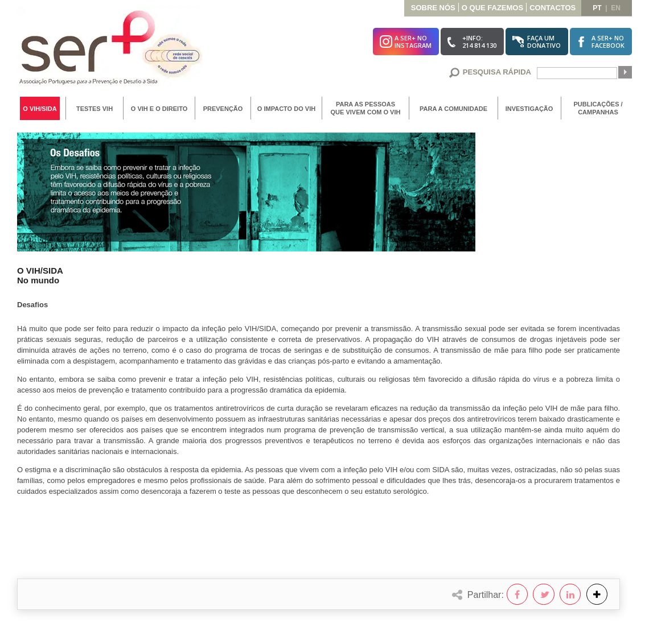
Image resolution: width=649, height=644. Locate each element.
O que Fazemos (492, 8)
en (616, 8)
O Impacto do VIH (286, 109)
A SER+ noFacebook (608, 42)
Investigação (529, 109)
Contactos (553, 8)
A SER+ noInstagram (413, 42)
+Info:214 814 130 (479, 42)
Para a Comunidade (453, 109)
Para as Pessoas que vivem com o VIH (366, 108)
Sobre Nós (433, 8)
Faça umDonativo (544, 42)
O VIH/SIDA (40, 109)
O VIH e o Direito (159, 109)
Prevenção (223, 109)
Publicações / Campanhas (598, 108)
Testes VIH (95, 109)
